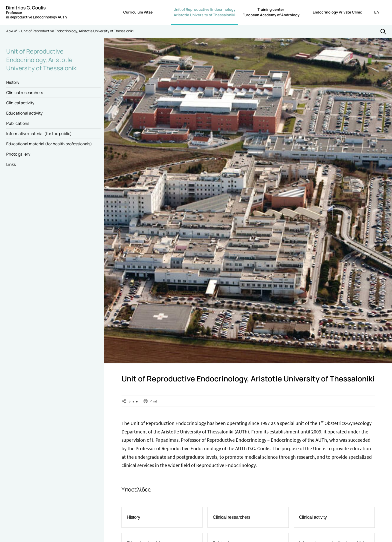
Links (11, 164)
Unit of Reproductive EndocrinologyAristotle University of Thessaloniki (204, 12)
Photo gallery (18, 154)
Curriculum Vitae (138, 12)
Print (153, 401)
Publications (18, 123)
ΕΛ (376, 12)
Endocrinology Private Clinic (337, 12)
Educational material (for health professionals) (49, 144)
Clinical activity (20, 103)
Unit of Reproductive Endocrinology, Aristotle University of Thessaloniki (42, 60)
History (13, 82)
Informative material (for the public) (39, 134)
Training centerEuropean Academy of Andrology (271, 12)
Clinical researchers (25, 93)
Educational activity (24, 113)
